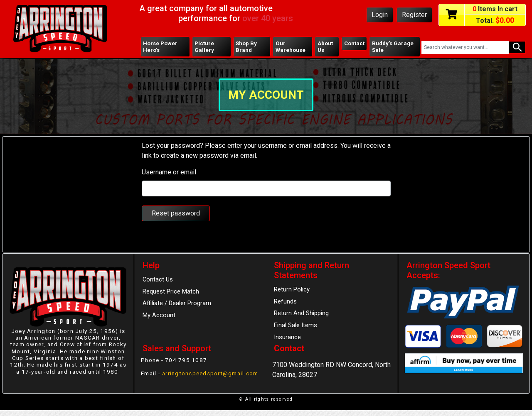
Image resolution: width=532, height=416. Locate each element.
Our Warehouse (290, 47)
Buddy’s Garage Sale (393, 47)
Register (414, 15)
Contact (354, 44)
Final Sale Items (296, 327)
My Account (159, 317)
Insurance (287, 339)
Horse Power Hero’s (160, 47)
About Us (324, 47)
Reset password (176, 214)
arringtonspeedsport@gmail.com (190, 382)
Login (380, 15)
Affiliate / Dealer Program (177, 305)
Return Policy (292, 290)
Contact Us (158, 280)
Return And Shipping (302, 315)
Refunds (286, 303)
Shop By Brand (246, 47)
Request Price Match (171, 293)
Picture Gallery (205, 47)
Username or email (169, 173)
